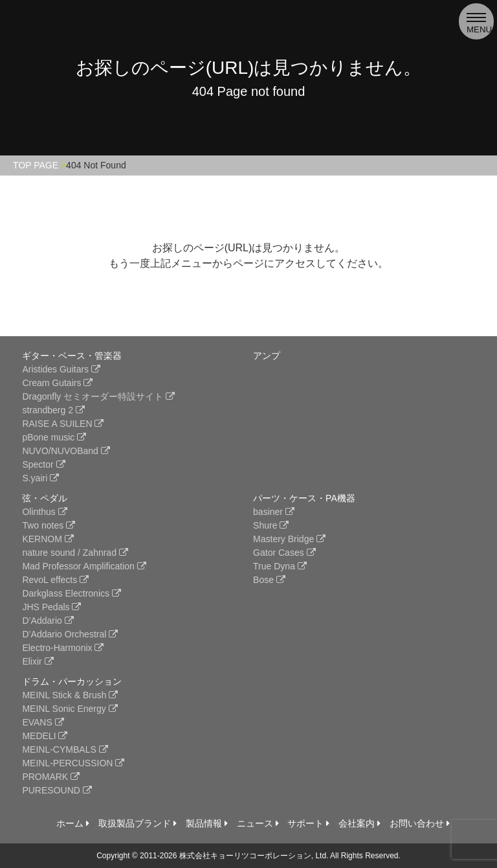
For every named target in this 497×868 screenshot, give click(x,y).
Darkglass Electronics (72, 593)
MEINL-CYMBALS (65, 749)
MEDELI (45, 736)
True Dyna (280, 566)
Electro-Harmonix (63, 648)
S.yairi (40, 478)
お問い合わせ (420, 823)
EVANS (43, 722)
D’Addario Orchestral (70, 634)
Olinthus (44, 512)
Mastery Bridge (289, 539)
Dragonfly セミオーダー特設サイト (98, 396)
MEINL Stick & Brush (70, 695)
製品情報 (207, 823)
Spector (43, 464)
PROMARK (51, 777)
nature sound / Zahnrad (75, 553)
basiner (274, 512)
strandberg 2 (53, 410)
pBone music (54, 437)
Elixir (38, 661)
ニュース (258, 823)
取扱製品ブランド (138, 823)
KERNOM (48, 539)
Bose (269, 580)
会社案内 (359, 823)
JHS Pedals (51, 607)
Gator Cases (284, 553)
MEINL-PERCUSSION (73, 763)
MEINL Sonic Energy (70, 709)
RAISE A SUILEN (63, 424)
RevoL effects (55, 580)
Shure (271, 525)
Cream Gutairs (57, 383)
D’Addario (48, 621)
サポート (308, 823)
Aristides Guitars (61, 369)
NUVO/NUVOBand (66, 451)
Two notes (49, 525)
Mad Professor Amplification (84, 566)
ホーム (73, 823)
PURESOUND (57, 790)
